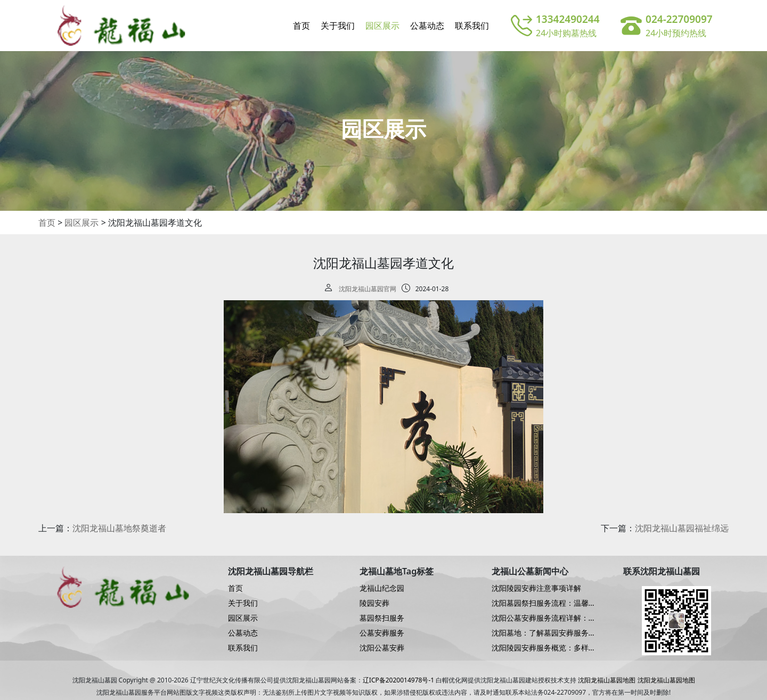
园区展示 (382, 26)
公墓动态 (427, 26)
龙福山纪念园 (382, 588)
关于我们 (338, 26)
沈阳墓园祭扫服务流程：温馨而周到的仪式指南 (544, 603)
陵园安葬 (374, 603)
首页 (301, 26)
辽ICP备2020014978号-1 (398, 680)
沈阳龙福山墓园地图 (607, 680)
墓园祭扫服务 (382, 618)
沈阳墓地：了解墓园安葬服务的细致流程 (544, 633)
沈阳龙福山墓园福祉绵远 (682, 528)
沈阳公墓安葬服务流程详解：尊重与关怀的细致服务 (544, 618)
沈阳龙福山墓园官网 (368, 289)
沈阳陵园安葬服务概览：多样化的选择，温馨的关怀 (544, 648)
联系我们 (472, 26)
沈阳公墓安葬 (382, 648)
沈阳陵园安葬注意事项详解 (536, 588)
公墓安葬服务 (382, 633)
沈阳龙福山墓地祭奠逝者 (119, 528)
